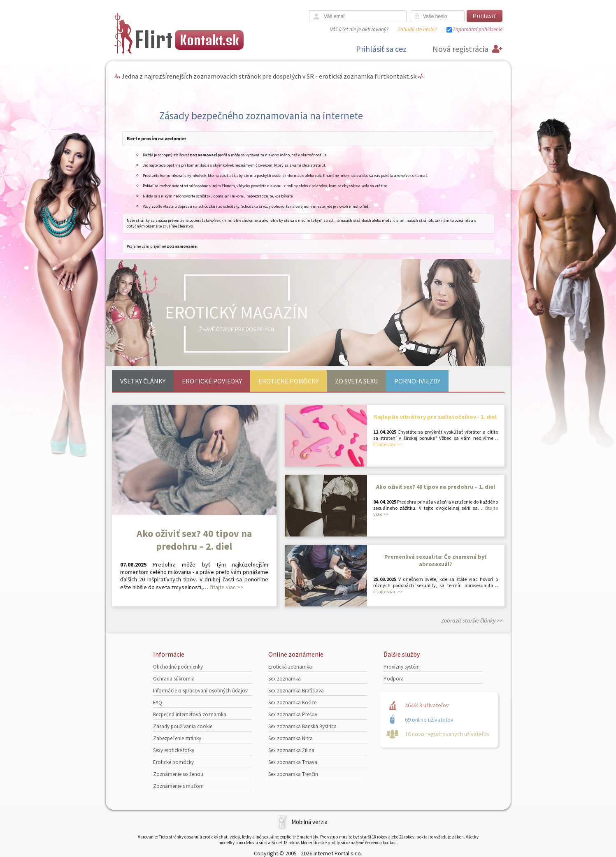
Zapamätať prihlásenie (478, 29)
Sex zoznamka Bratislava (296, 691)
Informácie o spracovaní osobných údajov (200, 691)
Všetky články (143, 381)
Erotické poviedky (212, 381)
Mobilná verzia (309, 822)
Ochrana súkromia (174, 679)
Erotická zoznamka (290, 667)
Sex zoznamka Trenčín (293, 774)
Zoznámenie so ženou (178, 774)
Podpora (394, 679)
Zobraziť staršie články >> (472, 620)
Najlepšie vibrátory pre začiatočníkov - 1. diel (435, 417)
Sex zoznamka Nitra (291, 738)
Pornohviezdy (417, 381)
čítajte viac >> (227, 587)
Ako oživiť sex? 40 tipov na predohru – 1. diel (436, 487)
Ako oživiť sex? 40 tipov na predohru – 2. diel (194, 540)
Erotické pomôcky (288, 381)
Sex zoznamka (285, 679)
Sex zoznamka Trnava (293, 762)
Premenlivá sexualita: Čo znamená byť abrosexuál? (435, 560)
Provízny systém (402, 667)
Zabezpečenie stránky (177, 738)
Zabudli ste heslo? (417, 29)
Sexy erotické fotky (174, 750)
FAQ (158, 703)
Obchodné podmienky (178, 667)
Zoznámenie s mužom (178, 786)
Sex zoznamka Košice (292, 703)
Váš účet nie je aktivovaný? (359, 29)
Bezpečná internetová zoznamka (190, 714)
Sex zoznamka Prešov (293, 714)
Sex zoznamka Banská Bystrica (302, 726)
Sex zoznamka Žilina (291, 750)
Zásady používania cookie (183, 726)
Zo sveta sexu (356, 381)
